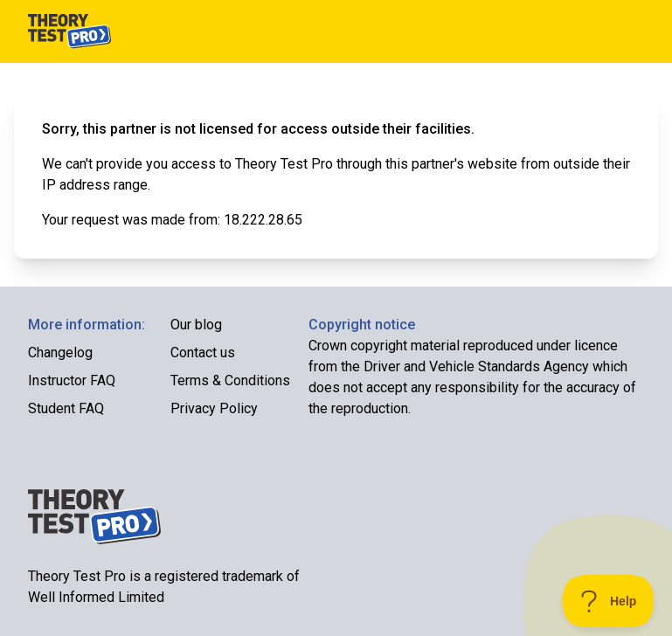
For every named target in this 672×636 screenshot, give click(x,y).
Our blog (196, 325)
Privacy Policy (214, 408)
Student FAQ (66, 408)
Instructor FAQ (72, 380)
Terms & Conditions (230, 380)
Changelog (60, 353)
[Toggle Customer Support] (609, 601)
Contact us (203, 353)
